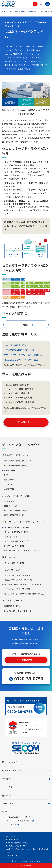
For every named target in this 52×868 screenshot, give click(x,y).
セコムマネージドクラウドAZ (17, 589)
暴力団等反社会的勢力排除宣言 (17, 843)
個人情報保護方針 (12, 839)
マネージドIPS (11, 537)
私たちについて (10, 762)
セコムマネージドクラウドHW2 (18, 580)
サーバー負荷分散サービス (16, 532)
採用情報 (6, 795)
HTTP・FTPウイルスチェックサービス (22, 550)
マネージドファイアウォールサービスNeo (23, 355)
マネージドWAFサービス (15, 345)
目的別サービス (11, 470)
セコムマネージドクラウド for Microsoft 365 (24, 594)
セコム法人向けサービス (17, 817)
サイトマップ (10, 836)
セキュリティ (10, 480)
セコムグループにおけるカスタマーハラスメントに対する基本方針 (27, 851)
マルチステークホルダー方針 (16, 846)
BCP (6, 475)
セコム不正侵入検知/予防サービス (19, 350)
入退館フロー (10, 489)
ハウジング (9, 501)
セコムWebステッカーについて (32, 731)
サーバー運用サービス (14, 563)
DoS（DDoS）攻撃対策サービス (19, 611)
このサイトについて (13, 855)
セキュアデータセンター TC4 (17, 461)
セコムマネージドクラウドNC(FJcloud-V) (23, 584)
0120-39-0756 (29, 679)
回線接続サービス (12, 606)
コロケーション (11, 506)
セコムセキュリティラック (16, 510)
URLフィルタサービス (14, 546)
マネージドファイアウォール (17, 527)
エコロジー (9, 484)
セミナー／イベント (12, 770)
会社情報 (6, 779)
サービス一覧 (8, 803)
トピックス (7, 787)
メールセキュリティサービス (17, 541)
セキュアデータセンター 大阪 (18, 466)
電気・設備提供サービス (15, 515)
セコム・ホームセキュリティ (19, 821)
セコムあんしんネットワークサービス (21, 360)
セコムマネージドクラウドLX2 (18, 575)
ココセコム (11, 824)
